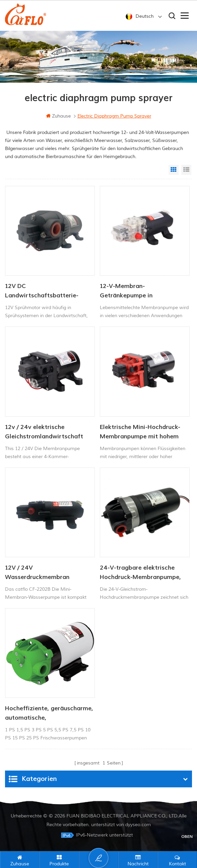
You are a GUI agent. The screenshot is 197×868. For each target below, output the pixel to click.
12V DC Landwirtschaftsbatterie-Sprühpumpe (42, 291)
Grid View (174, 170)
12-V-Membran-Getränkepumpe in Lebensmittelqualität (130, 291)
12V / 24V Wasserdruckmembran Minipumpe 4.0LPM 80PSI (42, 573)
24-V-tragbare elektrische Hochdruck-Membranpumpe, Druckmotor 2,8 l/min (140, 573)
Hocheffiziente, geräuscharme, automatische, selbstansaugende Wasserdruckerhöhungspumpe (49, 714)
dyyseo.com (138, 825)
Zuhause (58, 116)
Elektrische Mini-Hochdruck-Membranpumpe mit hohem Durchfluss (140, 432)
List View (186, 170)
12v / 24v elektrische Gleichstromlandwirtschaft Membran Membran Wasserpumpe (44, 432)
